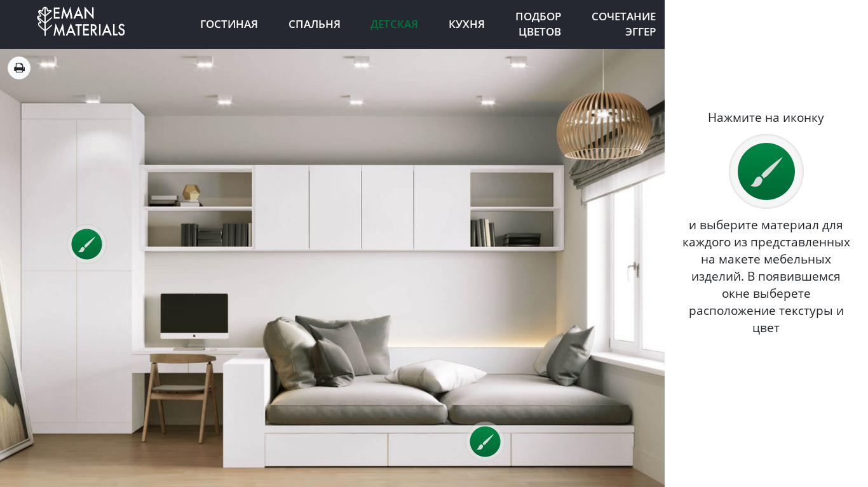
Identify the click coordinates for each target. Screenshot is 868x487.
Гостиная (229, 24)
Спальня (315, 24)
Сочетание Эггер (624, 24)
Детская (394, 24)
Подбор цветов (538, 24)
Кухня (467, 24)
